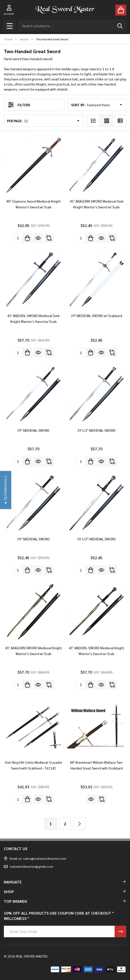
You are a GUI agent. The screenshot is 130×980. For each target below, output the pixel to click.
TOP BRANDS (65, 901)
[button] (6, 490)
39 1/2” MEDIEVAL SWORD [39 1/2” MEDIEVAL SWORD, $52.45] (96, 539)
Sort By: (78, 105)
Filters (19, 105)
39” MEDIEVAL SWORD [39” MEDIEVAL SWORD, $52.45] (33, 539)
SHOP (65, 892)
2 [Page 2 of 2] (65, 824)
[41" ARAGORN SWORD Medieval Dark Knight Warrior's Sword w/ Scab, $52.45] (97, 165)
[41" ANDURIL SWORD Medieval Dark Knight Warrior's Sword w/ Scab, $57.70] (34, 280)
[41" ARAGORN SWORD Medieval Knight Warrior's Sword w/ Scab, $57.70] (34, 612)
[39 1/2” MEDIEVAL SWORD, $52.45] (97, 503)
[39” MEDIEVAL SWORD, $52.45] (34, 503)
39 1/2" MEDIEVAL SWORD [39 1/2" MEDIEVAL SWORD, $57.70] (96, 430)
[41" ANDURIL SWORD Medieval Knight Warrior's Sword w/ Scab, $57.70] (97, 612)
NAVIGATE (65, 882)
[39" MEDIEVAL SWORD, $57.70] (34, 394)
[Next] (80, 824)
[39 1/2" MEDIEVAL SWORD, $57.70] (97, 394)
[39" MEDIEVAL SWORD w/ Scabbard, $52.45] (97, 280)
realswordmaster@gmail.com (28, 866)
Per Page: (15, 121)
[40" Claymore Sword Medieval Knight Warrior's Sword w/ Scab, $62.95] (34, 165)
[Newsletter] (120, 931)
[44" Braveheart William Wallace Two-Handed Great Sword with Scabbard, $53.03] (97, 726)
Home (9, 39)
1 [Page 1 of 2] (51, 824)
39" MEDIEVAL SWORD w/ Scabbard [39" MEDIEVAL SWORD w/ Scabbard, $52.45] (96, 316)
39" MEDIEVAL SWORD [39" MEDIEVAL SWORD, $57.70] (33, 430)
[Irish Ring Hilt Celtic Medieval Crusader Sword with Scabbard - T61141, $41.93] (34, 726)
